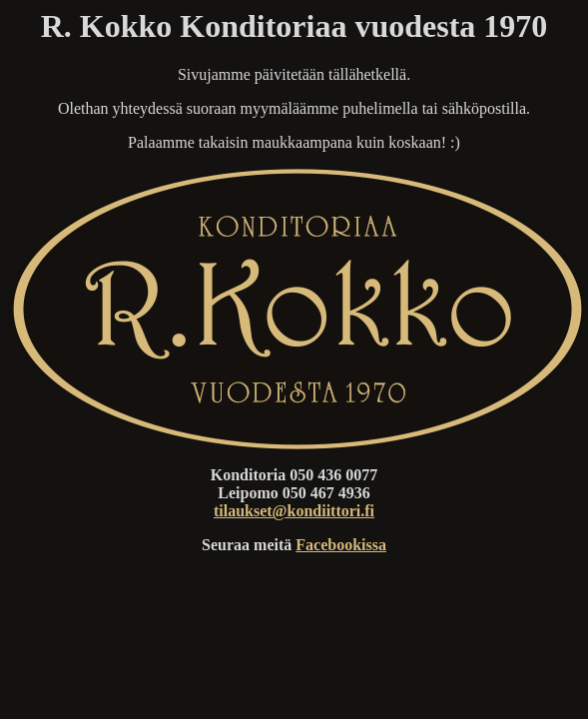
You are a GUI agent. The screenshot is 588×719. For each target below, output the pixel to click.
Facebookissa (341, 545)
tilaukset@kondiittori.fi (294, 511)
